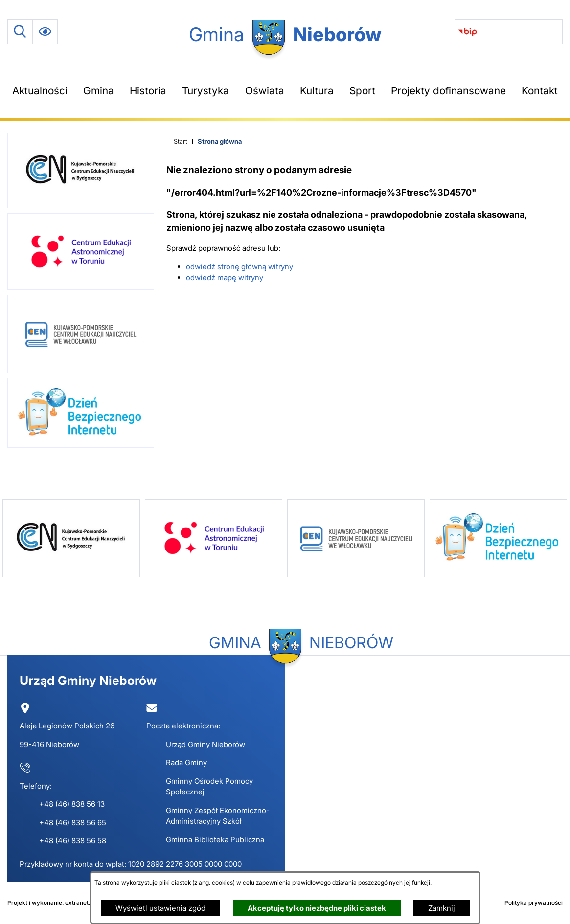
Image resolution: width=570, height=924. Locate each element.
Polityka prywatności (534, 903)
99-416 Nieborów (49, 744)
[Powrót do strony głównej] (181, 142)
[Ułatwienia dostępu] (45, 32)
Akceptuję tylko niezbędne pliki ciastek (317, 908)
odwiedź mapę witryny (225, 277)
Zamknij (442, 908)
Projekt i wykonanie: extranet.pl (51, 903)
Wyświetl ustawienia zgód (160, 908)
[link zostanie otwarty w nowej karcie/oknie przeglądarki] (467, 32)
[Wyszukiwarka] (20, 32)
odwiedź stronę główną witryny (239, 267)
